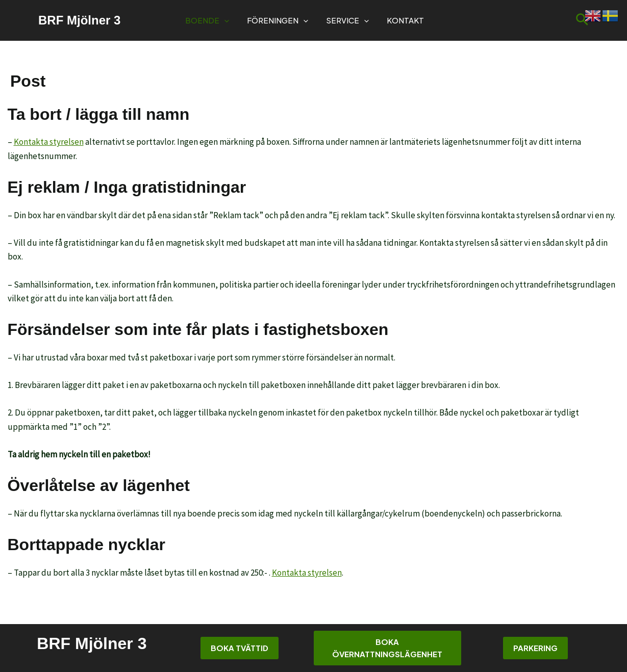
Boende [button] (207, 20)
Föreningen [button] (278, 20)
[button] (224, 20)
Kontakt (405, 20)
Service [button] (347, 20)
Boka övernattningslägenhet (387, 648)
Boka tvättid (240, 648)
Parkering (535, 648)
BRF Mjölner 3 (79, 20)
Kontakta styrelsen (49, 142)
